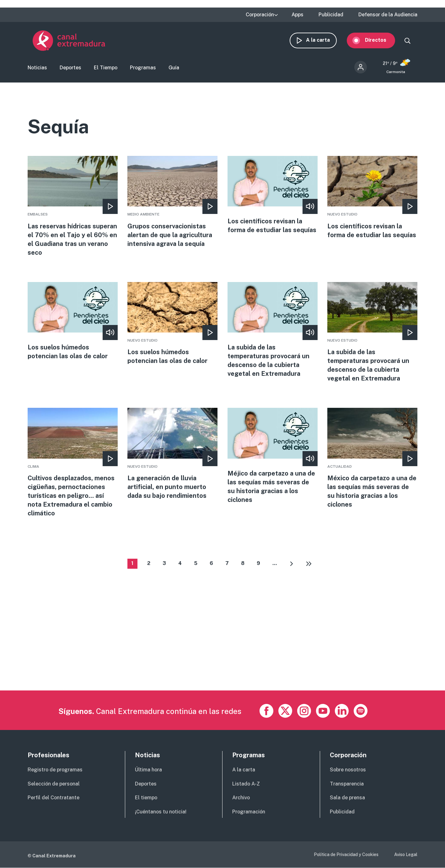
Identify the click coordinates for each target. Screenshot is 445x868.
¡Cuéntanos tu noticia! (161, 812)
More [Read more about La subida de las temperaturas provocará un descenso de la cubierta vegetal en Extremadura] (273, 330)
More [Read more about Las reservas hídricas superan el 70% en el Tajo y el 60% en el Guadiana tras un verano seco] (73, 206)
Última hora (148, 770)
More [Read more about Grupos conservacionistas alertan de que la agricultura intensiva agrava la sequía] (172, 202)
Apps (298, 15)
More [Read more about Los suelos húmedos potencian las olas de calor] (73, 321)
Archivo (241, 798)
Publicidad (331, 15)
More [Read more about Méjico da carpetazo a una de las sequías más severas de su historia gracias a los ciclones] (273, 456)
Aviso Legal (406, 855)
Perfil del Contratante (54, 798)
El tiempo (146, 798)
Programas (143, 68)
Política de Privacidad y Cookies (346, 855)
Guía (174, 68)
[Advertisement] (216, 647)
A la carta (323, 40)
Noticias (37, 68)
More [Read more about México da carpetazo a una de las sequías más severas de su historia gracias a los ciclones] (372, 459)
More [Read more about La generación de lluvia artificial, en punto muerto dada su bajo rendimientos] (172, 454)
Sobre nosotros (348, 770)
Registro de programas (55, 770)
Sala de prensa (347, 798)
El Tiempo (106, 68)
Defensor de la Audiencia (388, 15)
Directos (381, 40)
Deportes (70, 68)
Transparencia (347, 784)
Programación (249, 812)
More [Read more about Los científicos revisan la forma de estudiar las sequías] (273, 195)
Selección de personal (54, 784)
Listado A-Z (246, 784)
